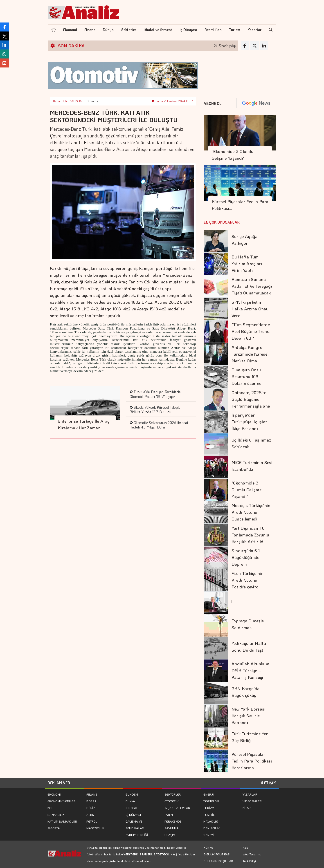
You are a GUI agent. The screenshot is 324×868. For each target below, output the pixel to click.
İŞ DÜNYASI (133, 815)
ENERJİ (209, 794)
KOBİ (51, 808)
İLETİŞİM (269, 783)
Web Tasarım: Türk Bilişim (252, 858)
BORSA (91, 801)
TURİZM (209, 808)
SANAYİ (209, 835)
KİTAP (247, 808)
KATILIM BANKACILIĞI (62, 821)
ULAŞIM (170, 835)
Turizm (235, 30)
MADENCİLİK (95, 828)
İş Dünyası (188, 30)
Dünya (108, 30)
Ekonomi (70, 30)
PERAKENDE (173, 821)
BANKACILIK (56, 815)
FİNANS (92, 794)
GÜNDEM (132, 794)
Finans (90, 30)
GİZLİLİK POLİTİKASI (217, 854)
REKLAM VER (59, 783)
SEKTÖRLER (173, 794)
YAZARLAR (250, 794)
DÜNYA (130, 801)
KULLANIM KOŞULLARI (219, 861)
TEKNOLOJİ (211, 801)
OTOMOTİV (171, 801)
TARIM (169, 815)
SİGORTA (54, 828)
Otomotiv (93, 101)
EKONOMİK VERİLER (61, 801)
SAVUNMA (172, 828)
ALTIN (90, 815)
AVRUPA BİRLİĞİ (137, 835)
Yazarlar (255, 30)
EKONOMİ (54, 794)
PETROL (92, 821)
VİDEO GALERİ (253, 801)
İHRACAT (132, 808)
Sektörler (129, 30)
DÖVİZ (91, 808)
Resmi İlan (213, 30)
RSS (246, 847)
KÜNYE (208, 848)
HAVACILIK (211, 821)
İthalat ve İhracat (158, 30)
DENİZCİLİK (211, 828)
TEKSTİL (209, 815)
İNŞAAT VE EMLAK (177, 808)
